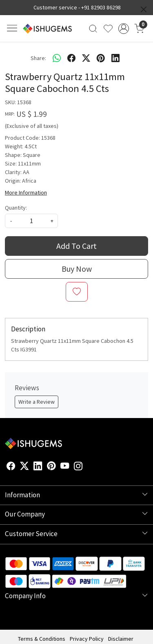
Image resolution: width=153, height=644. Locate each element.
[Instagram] (78, 467)
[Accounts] (123, 29)
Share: (38, 58)
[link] (93, 29)
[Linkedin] (38, 467)
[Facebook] (11, 467)
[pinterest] (101, 58)
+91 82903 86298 (101, 7)
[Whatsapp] (57, 58)
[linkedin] (115, 58)
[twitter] (86, 58)
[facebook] (71, 58)
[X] (24, 467)
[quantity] (31, 221)
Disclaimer (121, 639)
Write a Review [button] (37, 402)
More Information (26, 192)
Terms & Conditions (42, 639)
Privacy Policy (87, 639)
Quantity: (16, 208)
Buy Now (77, 269)
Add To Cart (76, 246)
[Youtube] (65, 467)
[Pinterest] (51, 467)
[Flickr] (87, 467)
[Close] (144, 9)
